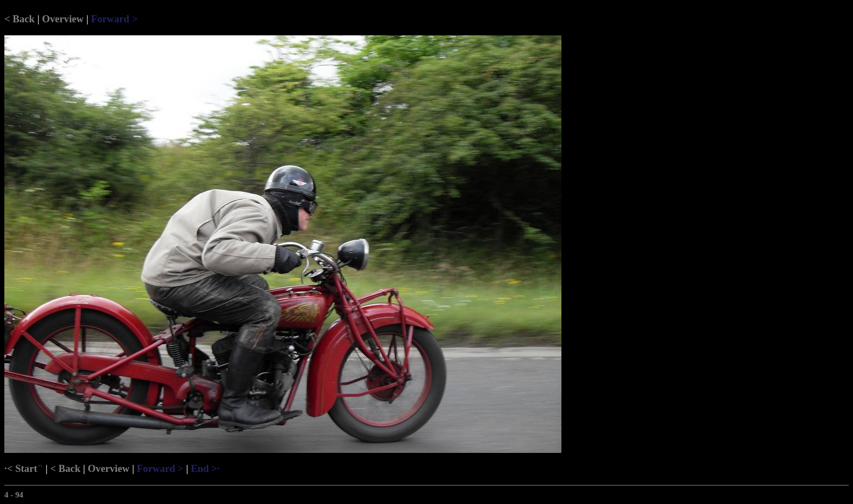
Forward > (114, 19)
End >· (205, 468)
